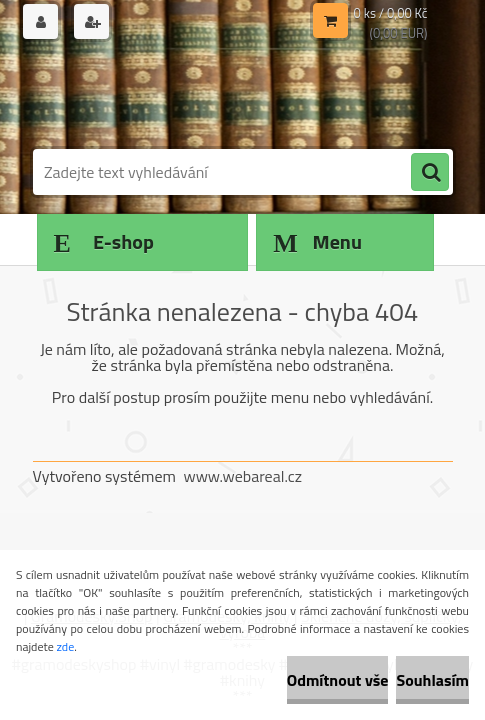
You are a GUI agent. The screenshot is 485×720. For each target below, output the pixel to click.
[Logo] (170, 97)
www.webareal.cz (242, 476)
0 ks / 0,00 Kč (391, 13)
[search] (430, 173)
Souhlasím (432, 680)
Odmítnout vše (338, 680)
